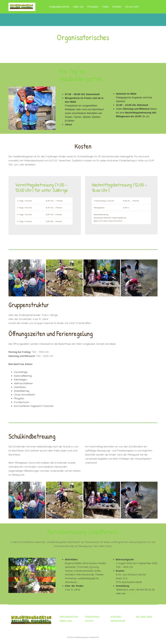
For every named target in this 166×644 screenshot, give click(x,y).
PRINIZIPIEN (92, 617)
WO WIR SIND (144, 617)
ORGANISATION (69, 617)
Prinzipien (93, 7)
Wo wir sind (132, 7)
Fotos (105, 7)
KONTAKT (116, 617)
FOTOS (89, 621)
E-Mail (130, 593)
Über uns (78, 7)
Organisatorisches (59, 7)
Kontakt (117, 7)
